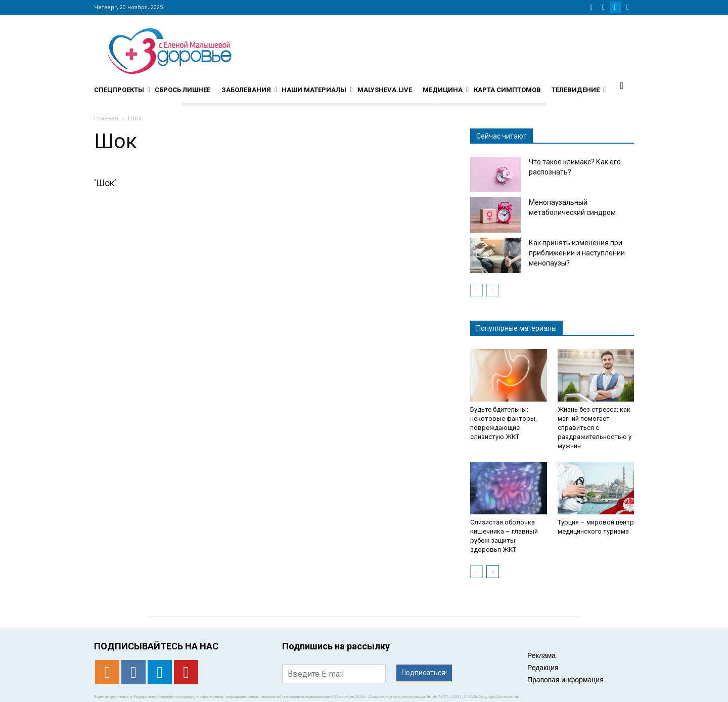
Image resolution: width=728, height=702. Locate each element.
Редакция (543, 668)
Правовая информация (565, 680)
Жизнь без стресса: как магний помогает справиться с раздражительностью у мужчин (595, 428)
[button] (622, 85)
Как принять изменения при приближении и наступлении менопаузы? (577, 253)
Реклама (541, 655)
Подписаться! (424, 673)
